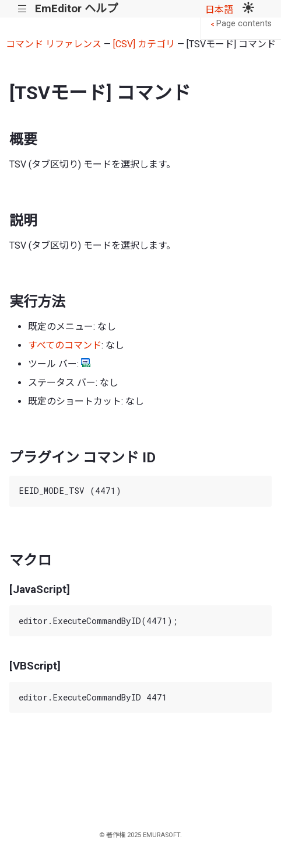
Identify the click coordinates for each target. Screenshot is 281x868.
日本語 (219, 10)
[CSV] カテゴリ (144, 44)
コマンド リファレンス (54, 44)
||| (22, 9)
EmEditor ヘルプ (76, 8)
